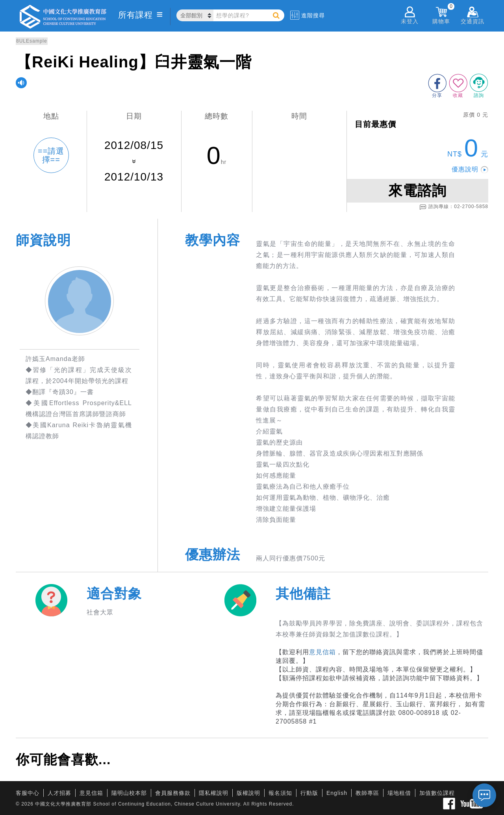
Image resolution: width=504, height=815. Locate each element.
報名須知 (280, 793)
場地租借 (399, 793)
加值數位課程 (437, 793)
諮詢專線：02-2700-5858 (454, 207)
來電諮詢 (417, 191)
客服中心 (28, 793)
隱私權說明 (214, 793)
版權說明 (248, 793)
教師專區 (367, 793)
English (337, 793)
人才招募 (59, 793)
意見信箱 (322, 652)
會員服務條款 (173, 793)
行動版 (309, 793)
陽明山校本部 (129, 793)
